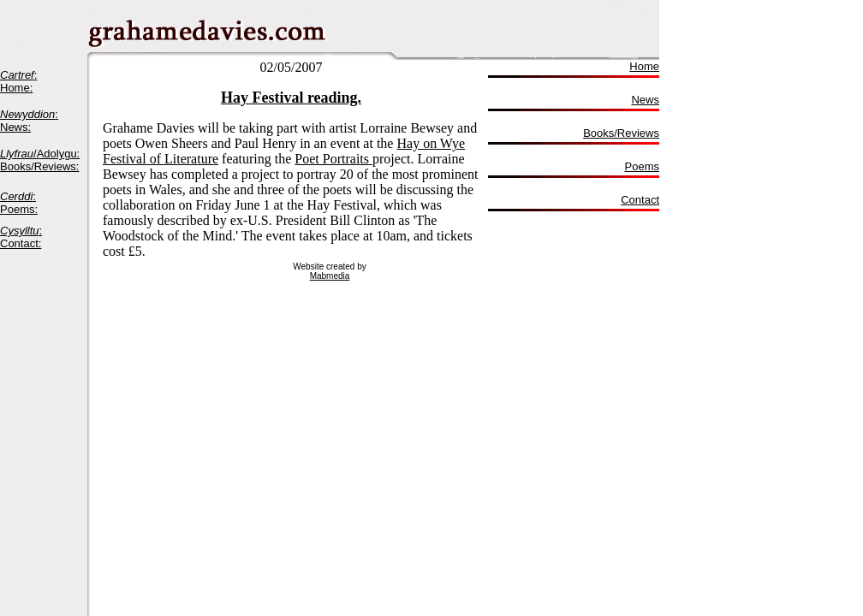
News (645, 100)
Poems (642, 166)
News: (15, 127)
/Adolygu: (40, 154)
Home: (16, 88)
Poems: (19, 209)
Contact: (21, 243)
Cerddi (16, 196)
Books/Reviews (621, 133)
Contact (640, 200)
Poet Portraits (333, 159)
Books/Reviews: (39, 166)
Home (644, 66)
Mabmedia (330, 276)
